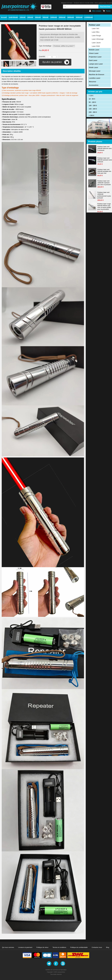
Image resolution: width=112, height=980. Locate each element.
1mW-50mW (13, 17)
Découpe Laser (95, 71)
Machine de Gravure (97, 75)
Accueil (4, 17)
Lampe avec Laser (96, 64)
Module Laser (94, 50)
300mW (38, 17)
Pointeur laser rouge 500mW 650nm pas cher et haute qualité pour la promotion (104, 207)
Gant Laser (93, 60)
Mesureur (93, 82)
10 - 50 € (92, 99)
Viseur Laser (94, 53)
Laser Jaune (96, 43)
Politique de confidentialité (79, 947)
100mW (23, 17)
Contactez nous (97, 947)
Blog (108, 947)
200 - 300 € (93, 112)
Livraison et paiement (25, 947)
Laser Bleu (96, 32)
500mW (45, 17)
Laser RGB (96, 46)
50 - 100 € (92, 102)
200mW (30, 17)
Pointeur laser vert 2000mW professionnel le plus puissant (104, 195)
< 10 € (91, 96)
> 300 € (91, 115)
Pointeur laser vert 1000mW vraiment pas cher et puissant (104, 183)
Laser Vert (95, 28)
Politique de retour (42, 947)
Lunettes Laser (95, 78)
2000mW (62, 17)
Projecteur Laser (95, 57)
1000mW (54, 17)
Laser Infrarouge (98, 39)
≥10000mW (88, 17)
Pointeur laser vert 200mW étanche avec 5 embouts (105, 148)
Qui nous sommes (8, 947)
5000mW (79, 17)
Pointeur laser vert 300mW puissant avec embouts (105, 160)
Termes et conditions (59, 947)
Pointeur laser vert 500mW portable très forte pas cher (104, 171)
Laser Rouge (96, 36)
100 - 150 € (93, 106)
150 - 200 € (93, 109)
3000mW (71, 17)
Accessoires (94, 85)
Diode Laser (93, 67)
